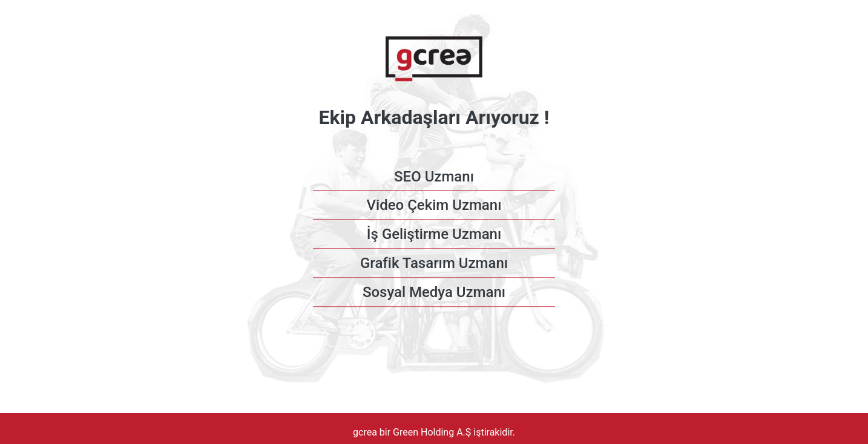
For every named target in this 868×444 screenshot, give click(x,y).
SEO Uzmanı (434, 177)
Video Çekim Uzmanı (434, 206)
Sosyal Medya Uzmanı (434, 292)
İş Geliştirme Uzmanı (434, 235)
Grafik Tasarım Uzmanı (434, 263)
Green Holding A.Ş (433, 432)
